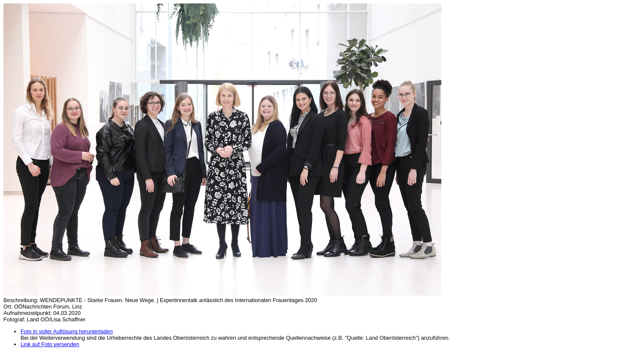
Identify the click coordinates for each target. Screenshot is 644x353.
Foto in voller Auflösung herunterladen (67, 331)
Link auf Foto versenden (50, 344)
